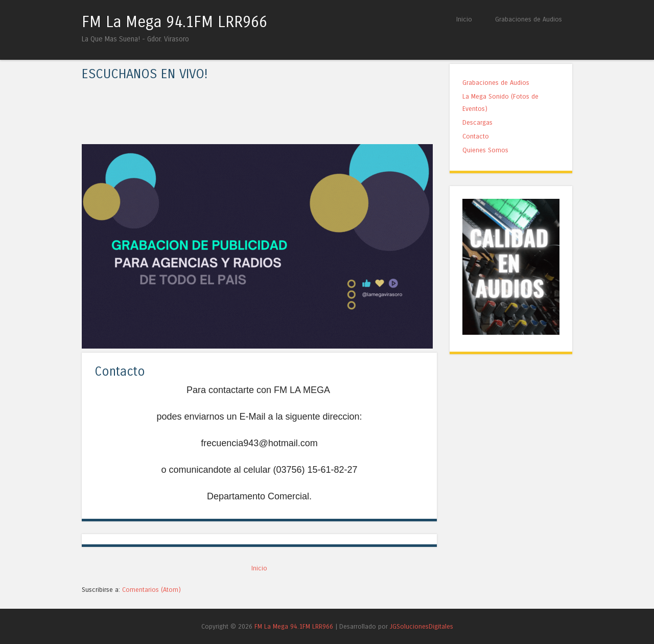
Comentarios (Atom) (151, 590)
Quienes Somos (485, 150)
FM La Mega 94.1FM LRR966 (174, 22)
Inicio (464, 19)
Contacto (120, 372)
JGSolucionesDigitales (422, 626)
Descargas (477, 122)
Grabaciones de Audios (529, 19)
